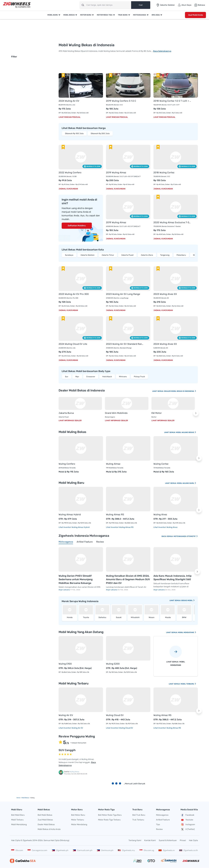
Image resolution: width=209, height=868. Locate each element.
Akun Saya (185, 5)
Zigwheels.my (126, 850)
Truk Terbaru (138, 820)
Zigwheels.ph (60, 850)
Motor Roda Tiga (105, 15)
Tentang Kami (135, 840)
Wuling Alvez (160, 515)
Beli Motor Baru (78, 815)
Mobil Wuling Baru (187, 483)
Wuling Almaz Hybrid (70, 515)
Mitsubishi (135, 617)
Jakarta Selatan (87, 255)
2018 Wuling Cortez (164, 173)
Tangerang (165, 255)
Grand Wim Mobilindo (116, 413)
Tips (158, 824)
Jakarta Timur (108, 255)
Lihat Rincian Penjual (70, 117)
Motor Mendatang (79, 824)
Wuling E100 (65, 664)
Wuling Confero (67, 464)
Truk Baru (123, 15)
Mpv (77, 377)
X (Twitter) (188, 829)
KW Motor (157, 413)
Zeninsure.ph (105, 850)
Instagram (188, 825)
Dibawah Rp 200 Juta (100, 133)
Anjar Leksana (64, 590)
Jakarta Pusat (127, 255)
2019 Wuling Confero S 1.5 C (121, 101)
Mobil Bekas (69, 15)
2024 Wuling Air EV (69, 101)
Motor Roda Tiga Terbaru (109, 820)
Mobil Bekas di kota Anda (49, 829)
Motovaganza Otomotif (186, 536)
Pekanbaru (181, 255)
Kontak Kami (150, 840)
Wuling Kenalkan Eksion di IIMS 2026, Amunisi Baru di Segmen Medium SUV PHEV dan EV (128, 579)
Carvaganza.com (37, 850)
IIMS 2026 (156, 15)
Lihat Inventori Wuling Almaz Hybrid (74, 527)
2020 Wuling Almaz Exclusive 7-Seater (173, 222)
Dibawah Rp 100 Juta (74, 133)
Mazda (168, 617)
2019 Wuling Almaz (116, 173)
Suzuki (119, 617)
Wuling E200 (113, 664)
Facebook (187, 815)
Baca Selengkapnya (162, 51)
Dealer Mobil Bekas (46, 824)
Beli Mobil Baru (18, 815)
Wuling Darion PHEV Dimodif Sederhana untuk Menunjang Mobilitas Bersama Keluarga (76, 579)
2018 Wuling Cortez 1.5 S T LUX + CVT (173, 101)
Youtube (187, 820)
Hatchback (107, 377)
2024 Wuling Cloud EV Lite (73, 344)
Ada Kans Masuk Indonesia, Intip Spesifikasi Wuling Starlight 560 (173, 578)
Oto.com (17, 850)
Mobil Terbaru (188, 684)
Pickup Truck (139, 377)
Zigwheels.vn (167, 850)
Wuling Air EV (66, 715)
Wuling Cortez (161, 464)
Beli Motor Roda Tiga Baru (110, 815)
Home (18, 798)
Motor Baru (86, 15)
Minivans (123, 377)
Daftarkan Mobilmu (77, 226)
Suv (67, 377)
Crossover (91, 377)
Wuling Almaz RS (115, 515)
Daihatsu (102, 617)
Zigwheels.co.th (188, 850)
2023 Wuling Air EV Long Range (123, 294)
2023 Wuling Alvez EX (165, 294)
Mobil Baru (53, 15)
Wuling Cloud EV (115, 715)
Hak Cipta (193, 840)
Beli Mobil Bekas (45, 815)
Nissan (152, 617)
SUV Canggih (67, 750)
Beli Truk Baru (139, 815)
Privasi (183, 840)
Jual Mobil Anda (195, 15)
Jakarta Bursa (66, 413)
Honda (70, 617)
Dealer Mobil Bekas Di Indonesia (180, 391)
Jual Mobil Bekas (45, 820)
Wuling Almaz (113, 464)
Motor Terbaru (78, 820)
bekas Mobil (188, 600)
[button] (196, 413)
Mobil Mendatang (187, 632)
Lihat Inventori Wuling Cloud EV (119, 728)
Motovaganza (140, 15)
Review (159, 829)
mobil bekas (25, 798)
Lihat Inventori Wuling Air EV (71, 728)
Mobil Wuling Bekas (186, 432)
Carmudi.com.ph (83, 850)
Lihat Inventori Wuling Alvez (165, 527)
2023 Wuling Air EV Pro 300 (74, 294)
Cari (141, 5)
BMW (184, 617)
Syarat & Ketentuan (168, 840)
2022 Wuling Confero (70, 173)
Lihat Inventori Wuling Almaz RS (120, 527)
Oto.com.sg (147, 850)
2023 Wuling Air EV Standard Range (125, 344)
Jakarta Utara (147, 255)
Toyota (86, 617)
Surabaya (69, 255)
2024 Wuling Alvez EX (165, 344)
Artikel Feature (163, 820)
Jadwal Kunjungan (68, 189)
